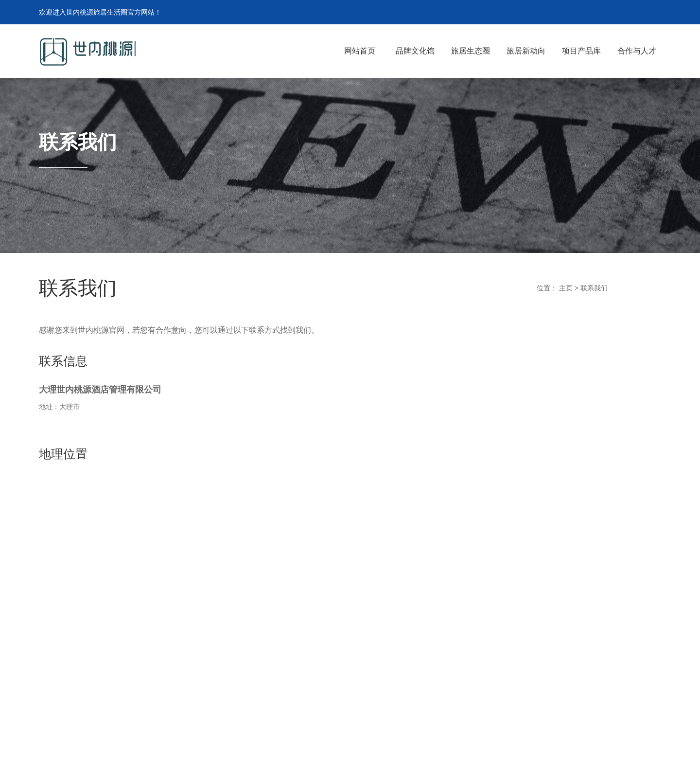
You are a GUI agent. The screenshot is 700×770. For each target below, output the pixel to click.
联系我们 (594, 288)
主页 (566, 288)
